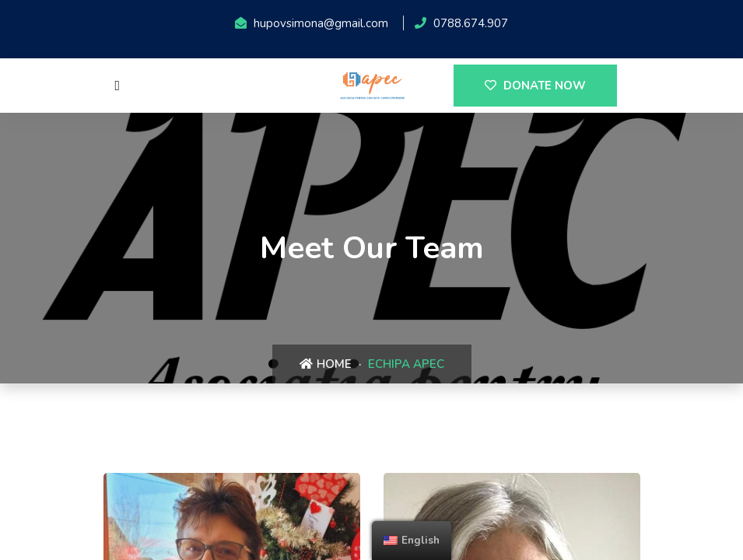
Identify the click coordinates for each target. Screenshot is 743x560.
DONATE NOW (535, 86)
